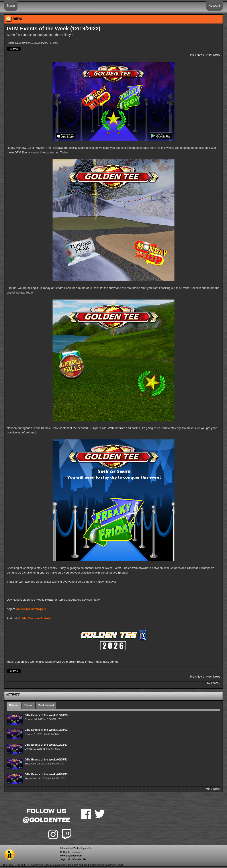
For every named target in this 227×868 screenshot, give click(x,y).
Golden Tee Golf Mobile (29, 662)
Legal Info (65, 859)
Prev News (197, 55)
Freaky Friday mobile (89, 662)
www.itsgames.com (71, 856)
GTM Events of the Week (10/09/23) (47, 730)
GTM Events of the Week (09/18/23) (47, 774)
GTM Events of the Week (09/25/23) (47, 760)
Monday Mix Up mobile (60, 662)
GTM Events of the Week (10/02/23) (47, 745)
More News (213, 789)
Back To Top (214, 683)
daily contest (111, 662)
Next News (213, 55)
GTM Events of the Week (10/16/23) (47, 715)
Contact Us (80, 859)
